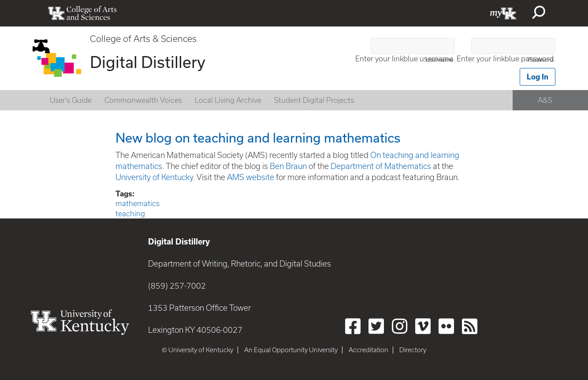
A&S (545, 100)
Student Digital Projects (314, 100)
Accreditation (368, 350)
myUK (503, 13)
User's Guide (71, 100)
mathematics (138, 203)
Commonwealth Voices (143, 100)
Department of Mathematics (381, 166)
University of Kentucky (154, 177)
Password (541, 60)
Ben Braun (288, 166)
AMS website (251, 177)
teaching (130, 214)
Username (439, 60)
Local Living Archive (228, 100)
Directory (413, 350)
